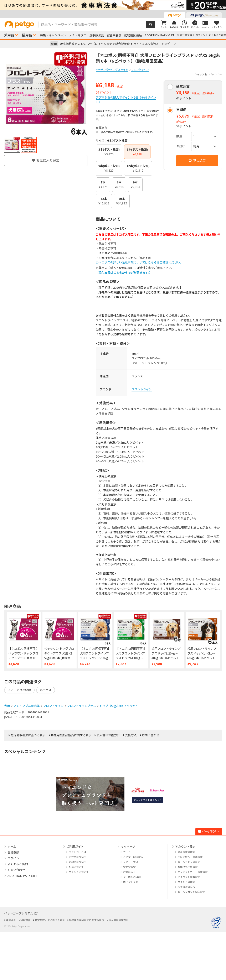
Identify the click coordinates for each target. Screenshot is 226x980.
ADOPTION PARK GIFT (159, 35)
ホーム (12, 847)
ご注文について (78, 857)
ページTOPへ (209, 831)
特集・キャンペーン (53, 35)
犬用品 (9, 35)
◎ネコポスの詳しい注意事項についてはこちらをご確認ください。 (139, 262)
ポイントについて (79, 872)
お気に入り (129, 872)
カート (127, 852)
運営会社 (11, 920)
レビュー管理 (131, 862)
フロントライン (142, 389)
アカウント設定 (185, 847)
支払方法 (131, 735)
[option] (113, 5)
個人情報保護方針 (108, 735)
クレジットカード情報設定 (193, 872)
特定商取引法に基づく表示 (28, 735)
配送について (76, 867)
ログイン (200, 35)
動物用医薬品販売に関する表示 (71, 735)
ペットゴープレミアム (21, 913)
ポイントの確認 (186, 882)
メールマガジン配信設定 (191, 892)
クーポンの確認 (132, 877)
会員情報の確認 (186, 852)
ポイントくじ (131, 882)
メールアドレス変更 (189, 862)
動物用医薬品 (133, 35)
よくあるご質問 (217, 35)
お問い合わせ (150, 735)
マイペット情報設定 (189, 877)
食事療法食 (97, 35)
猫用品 (27, 35)
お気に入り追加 (46, 160)
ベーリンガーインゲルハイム (112, 70)
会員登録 (13, 852)
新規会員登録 (185, 35)
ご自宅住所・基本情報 (190, 857)
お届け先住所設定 (188, 867)
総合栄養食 (114, 35)
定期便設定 (129, 867)
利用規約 (25, 920)
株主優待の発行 (186, 887)
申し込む (197, 160)
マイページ (128, 847)
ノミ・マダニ (78, 35)
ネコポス (46, 690)
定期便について (78, 862)
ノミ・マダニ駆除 (19, 690)
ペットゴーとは (78, 852)
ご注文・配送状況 (133, 857)
